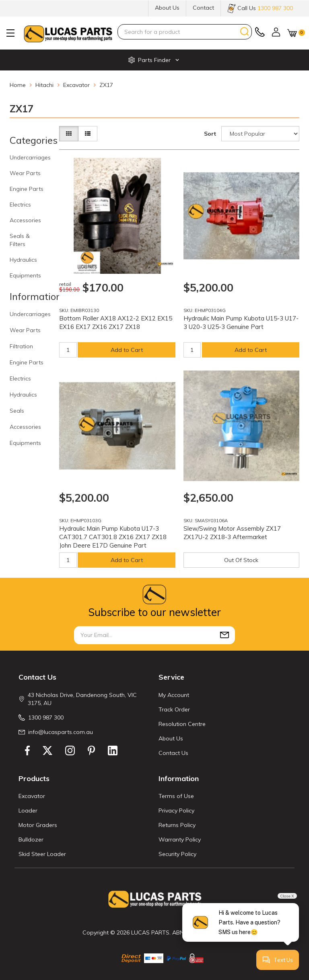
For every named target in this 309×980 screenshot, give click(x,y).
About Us (167, 8)
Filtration (21, 346)
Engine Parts (27, 189)
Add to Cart (127, 350)
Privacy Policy (176, 810)
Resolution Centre (182, 724)
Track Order (174, 709)
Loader (28, 810)
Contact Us (173, 753)
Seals (17, 411)
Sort (210, 134)
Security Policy (177, 854)
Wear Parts (25, 173)
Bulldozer (31, 839)
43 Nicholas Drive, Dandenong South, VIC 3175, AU (82, 699)
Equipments (25, 275)
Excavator (32, 796)
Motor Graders (38, 825)
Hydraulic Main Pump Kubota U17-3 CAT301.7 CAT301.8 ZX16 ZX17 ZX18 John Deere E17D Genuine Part (113, 537)
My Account (174, 695)
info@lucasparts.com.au (61, 732)
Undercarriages (30, 157)
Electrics (20, 205)
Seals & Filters (20, 240)
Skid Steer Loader (42, 854)
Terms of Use (176, 796)
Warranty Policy (180, 839)
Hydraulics (23, 260)
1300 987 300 (46, 717)
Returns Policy (177, 825)
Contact (203, 8)
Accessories (25, 220)
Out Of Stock (241, 560)
